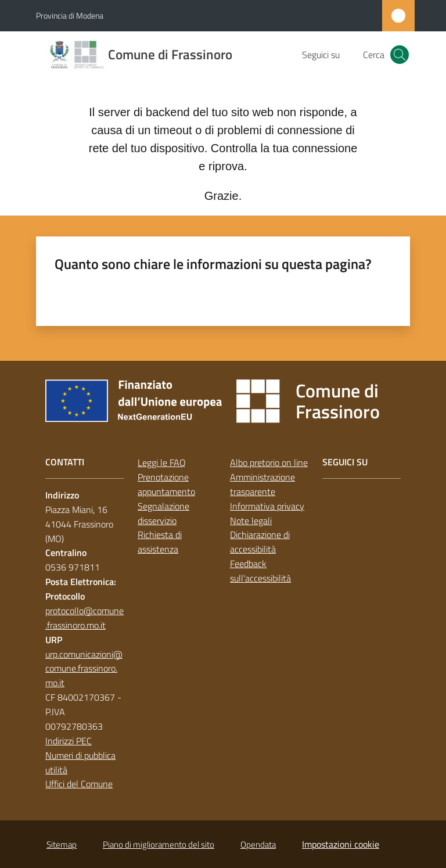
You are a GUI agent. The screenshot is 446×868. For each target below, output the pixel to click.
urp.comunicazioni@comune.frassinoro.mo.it (84, 669)
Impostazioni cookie (341, 844)
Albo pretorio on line (269, 462)
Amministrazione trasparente (262, 484)
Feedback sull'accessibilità (260, 571)
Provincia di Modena (70, 15)
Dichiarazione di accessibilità (260, 542)
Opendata (258, 844)
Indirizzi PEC (69, 741)
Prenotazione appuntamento (166, 484)
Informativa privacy (267, 506)
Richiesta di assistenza (160, 542)
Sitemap (62, 844)
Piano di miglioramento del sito (159, 844)
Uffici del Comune (79, 784)
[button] (400, 55)
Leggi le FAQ (162, 462)
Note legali (251, 521)
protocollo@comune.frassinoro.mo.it (84, 618)
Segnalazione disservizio (163, 513)
